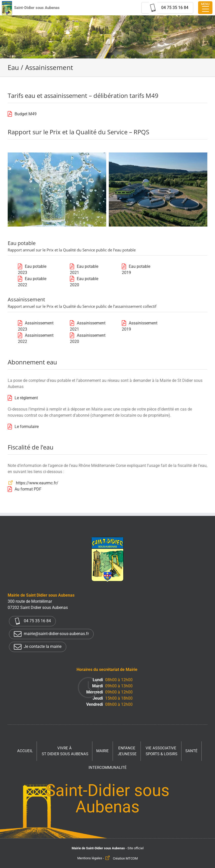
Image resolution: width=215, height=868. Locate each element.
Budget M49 (26, 114)
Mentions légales (90, 858)
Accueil (25, 751)
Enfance (127, 751)
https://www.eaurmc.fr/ (37, 483)
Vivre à (65, 751)
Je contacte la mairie (38, 647)
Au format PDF (28, 489)
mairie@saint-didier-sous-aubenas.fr (51, 634)
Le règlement (26, 398)
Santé (191, 751)
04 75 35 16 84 (32, 621)
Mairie (103, 751)
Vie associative (162, 751)
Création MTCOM (125, 858)
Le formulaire (27, 427)
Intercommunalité (108, 768)
